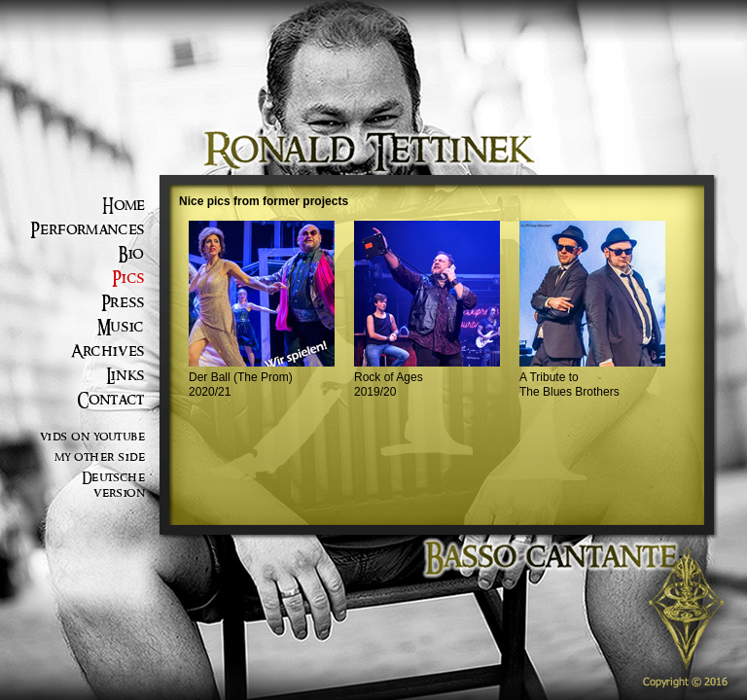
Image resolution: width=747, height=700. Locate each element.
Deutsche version (113, 486)
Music (121, 327)
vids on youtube (92, 437)
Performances (88, 230)
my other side (100, 457)
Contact (111, 400)
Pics (128, 279)
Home (124, 206)
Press (123, 303)
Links (125, 376)
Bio (131, 254)
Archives (108, 351)
